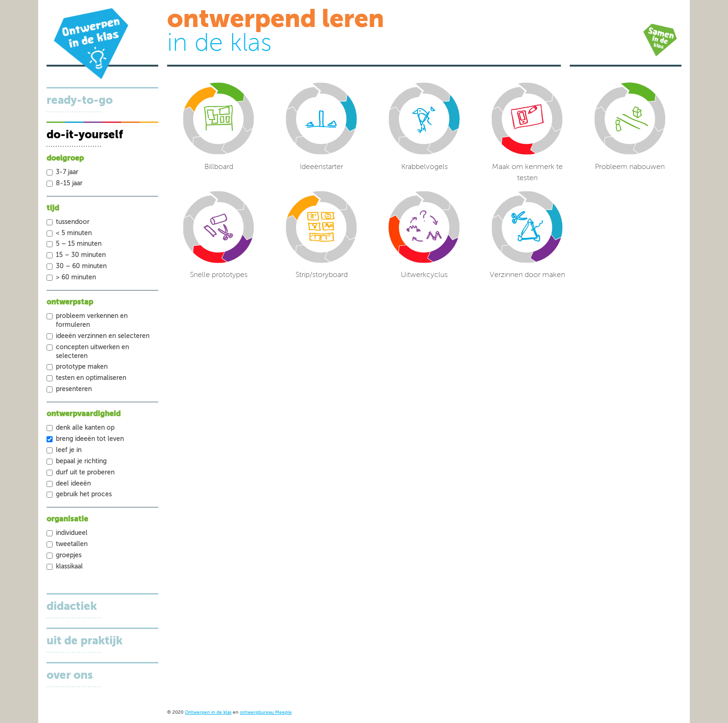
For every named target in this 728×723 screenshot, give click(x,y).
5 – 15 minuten (79, 244)
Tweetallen (72, 544)
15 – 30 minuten (81, 255)
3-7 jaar (67, 172)
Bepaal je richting (81, 461)
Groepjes (69, 555)
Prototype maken (82, 367)
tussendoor (73, 222)
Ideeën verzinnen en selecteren (103, 336)
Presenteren (74, 389)
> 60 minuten (76, 277)
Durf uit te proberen (85, 473)
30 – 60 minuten (81, 266)
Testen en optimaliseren (91, 378)
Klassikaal (69, 567)
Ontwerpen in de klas (208, 713)
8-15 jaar (69, 183)
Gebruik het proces (84, 494)
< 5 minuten (74, 233)
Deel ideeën (73, 484)
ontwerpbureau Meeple (266, 713)
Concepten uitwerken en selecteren (92, 352)
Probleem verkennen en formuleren (92, 321)
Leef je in (69, 450)
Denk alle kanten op (85, 428)
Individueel (72, 533)
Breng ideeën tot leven (90, 439)
